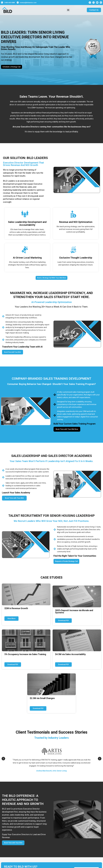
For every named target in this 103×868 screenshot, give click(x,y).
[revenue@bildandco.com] (18, 3)
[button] (68, 10)
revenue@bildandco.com (28, 3)
